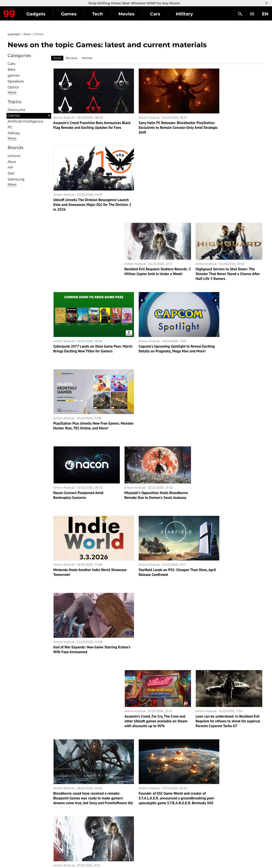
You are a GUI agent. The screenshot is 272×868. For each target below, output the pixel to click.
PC (10, 127)
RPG (142, 806)
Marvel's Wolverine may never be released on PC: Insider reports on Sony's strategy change (86, 604)
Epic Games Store (152, 821)
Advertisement (21, 816)
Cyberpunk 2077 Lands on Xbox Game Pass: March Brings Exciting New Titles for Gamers (86, 258)
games (14, 75)
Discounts (16, 110)
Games (109, 14)
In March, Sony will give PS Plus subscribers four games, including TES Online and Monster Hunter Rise (154, 743)
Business (81, 826)
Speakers (16, 81)
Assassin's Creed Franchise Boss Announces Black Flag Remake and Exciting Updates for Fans (81, 119)
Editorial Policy (21, 806)
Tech (138, 14)
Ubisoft (144, 831)
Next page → (142, 767)
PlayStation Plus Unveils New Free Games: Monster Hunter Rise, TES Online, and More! (229, 258)
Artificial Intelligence (25, 121)
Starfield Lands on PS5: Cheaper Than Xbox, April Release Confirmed (154, 394)
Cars (11, 64)
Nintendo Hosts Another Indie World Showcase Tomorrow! (82, 394)
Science (80, 816)
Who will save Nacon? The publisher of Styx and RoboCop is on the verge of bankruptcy (226, 674)
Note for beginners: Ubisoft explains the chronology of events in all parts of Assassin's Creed (227, 743)
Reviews (72, 58)
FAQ (206, 816)
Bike (12, 70)
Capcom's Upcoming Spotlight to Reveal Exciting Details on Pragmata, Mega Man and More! (156, 258)
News (27, 34)
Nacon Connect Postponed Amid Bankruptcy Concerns (78, 325)
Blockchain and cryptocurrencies (99, 831)
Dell (11, 173)
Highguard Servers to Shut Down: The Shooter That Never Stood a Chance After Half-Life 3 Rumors (228, 189)
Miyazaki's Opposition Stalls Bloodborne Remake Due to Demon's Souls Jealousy (156, 325)
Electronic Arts (150, 846)
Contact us (18, 826)
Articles (87, 58)
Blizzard (144, 841)
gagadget (14, 34)
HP (10, 167)
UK (12, 856)
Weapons (81, 821)
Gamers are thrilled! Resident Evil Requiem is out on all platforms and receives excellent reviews (224, 535)
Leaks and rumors (216, 806)
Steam (143, 816)
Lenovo (14, 156)
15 (148, 777)
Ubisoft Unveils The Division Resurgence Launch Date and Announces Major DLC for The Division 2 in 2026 (229, 119)
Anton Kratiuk (64, 109)
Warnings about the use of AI (32, 811)
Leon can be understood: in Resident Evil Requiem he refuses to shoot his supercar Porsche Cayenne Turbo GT (228, 466)
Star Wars (146, 826)
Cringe (208, 811)
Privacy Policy (21, 821)
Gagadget (29, 12)
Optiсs (13, 87)
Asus (12, 162)
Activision (146, 836)
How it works (84, 836)
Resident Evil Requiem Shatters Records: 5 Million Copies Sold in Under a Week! (158, 186)
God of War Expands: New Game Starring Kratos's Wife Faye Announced (227, 394)
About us (17, 801)
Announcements (215, 801)
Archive (161, 777)
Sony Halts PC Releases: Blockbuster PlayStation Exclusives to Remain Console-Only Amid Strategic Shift (153, 119)
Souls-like (146, 811)
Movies (167, 14)
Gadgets (76, 14)
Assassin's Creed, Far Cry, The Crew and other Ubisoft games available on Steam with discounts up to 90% (156, 466)
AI (76, 811)
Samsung (16, 179)
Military (14, 133)
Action (143, 801)
